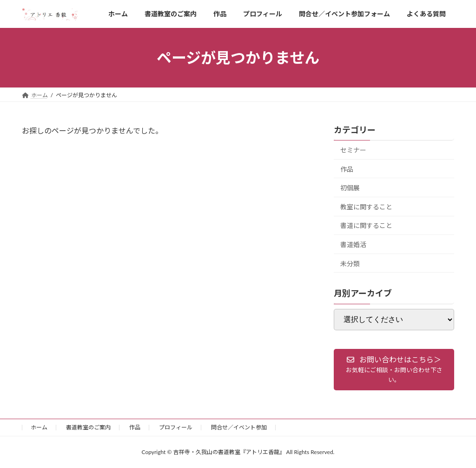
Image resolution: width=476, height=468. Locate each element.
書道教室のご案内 (88, 427)
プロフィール (176, 427)
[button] (394, 370)
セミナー (353, 150)
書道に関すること (366, 226)
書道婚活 (353, 244)
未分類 (350, 264)
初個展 (350, 188)
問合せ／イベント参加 (239, 427)
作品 (347, 169)
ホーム (39, 427)
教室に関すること (366, 207)
